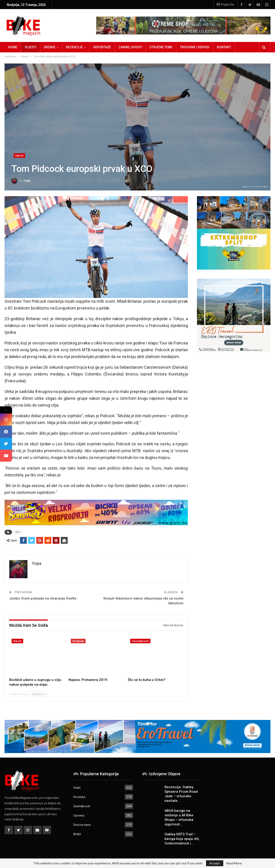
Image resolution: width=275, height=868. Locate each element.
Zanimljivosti (130, 47)
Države (50, 47)
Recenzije (74, 47)
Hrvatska (78, 641)
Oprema (79, 815)
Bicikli (77, 834)
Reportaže (102, 47)
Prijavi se (225, 5)
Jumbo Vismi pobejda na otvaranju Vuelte (43, 598)
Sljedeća (38, 694)
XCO (17, 532)
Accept (215, 863)
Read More (234, 863)
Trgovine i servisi (195, 47)
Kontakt (224, 47)
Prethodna (19, 694)
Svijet (77, 788)
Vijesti (31, 47)
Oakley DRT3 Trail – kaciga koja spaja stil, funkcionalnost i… (182, 839)
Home (13, 47)
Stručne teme (161, 47)
